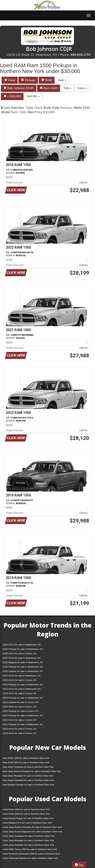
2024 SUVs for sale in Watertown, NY (22, 676)
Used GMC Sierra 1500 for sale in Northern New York (30, 849)
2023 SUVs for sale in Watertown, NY (22, 689)
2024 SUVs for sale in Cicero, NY (20, 680)
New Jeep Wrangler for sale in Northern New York (28, 776)
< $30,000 (12, 96)
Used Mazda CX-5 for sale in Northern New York (27, 823)
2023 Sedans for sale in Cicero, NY (21, 702)
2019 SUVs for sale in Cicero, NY (20, 733)
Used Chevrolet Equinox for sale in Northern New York (30, 858)
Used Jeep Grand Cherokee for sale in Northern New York (32, 827)
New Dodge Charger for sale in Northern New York (28, 785)
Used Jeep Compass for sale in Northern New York (29, 836)
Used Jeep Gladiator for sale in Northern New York (28, 845)
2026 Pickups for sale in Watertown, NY (23, 649)
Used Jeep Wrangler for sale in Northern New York (28, 840)
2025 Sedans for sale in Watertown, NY (23, 671)
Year (62, 80)
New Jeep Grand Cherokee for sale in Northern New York (32, 771)
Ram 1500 (49, 88)
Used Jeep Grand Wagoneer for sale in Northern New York (32, 832)
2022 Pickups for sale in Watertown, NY (23, 716)
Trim (67, 88)
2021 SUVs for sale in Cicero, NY (20, 720)
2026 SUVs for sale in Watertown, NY (22, 645)
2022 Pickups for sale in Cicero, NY (21, 711)
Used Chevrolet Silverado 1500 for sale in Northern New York (31, 854)
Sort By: (33, 96)
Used (10, 80)
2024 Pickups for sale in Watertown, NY (23, 685)
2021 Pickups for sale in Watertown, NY (23, 724)
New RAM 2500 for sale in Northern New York (26, 762)
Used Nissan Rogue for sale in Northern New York (28, 818)
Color (82, 88)
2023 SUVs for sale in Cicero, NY (20, 693)
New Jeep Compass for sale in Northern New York (28, 767)
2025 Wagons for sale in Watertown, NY (23, 662)
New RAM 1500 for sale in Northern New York (26, 758)
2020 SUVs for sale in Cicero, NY (20, 729)
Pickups (28, 80)
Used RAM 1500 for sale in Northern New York (26, 809)
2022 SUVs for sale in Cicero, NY (20, 707)
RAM (47, 80)
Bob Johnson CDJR (19, 88)
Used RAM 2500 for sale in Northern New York (26, 814)
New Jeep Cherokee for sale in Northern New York (28, 780)
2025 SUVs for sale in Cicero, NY (20, 654)
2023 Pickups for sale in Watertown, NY (23, 698)
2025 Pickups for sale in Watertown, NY (23, 667)
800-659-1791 (81, 55)
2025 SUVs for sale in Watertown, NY (22, 658)
